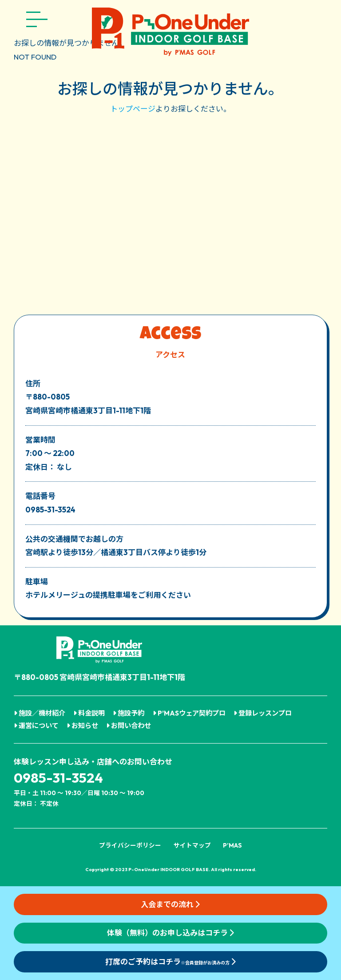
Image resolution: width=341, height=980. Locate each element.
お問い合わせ (129, 726)
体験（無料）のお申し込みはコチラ (170, 933)
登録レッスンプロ (263, 713)
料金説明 (89, 713)
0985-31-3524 (58, 778)
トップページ (133, 109)
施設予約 (129, 713)
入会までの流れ (170, 904)
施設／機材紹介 (40, 713)
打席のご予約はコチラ (170, 962)
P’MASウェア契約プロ (189, 713)
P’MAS (232, 845)
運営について (36, 726)
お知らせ (82, 726)
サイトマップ (192, 845)
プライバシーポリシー (130, 845)
